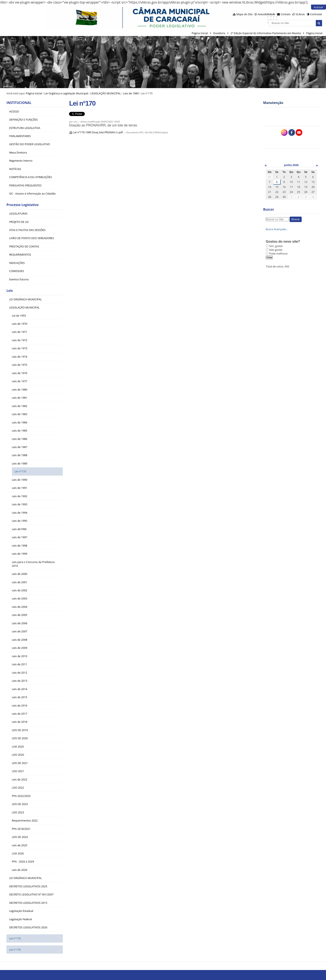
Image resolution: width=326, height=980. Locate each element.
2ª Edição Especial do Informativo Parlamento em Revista (266, 33)
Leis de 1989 (131, 93)
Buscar (269, 209)
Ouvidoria (219, 33)
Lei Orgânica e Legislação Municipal (66, 93)
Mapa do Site (244, 14)
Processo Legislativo (22, 205)
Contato (286, 14)
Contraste (316, 14)
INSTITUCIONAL (19, 103)
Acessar (319, 7)
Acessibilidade (266, 14)
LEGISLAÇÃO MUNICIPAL (106, 93)
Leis (10, 291)
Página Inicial (200, 33)
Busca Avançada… (277, 229)
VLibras (300, 14)
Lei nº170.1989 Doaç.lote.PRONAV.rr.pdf (96, 132)
